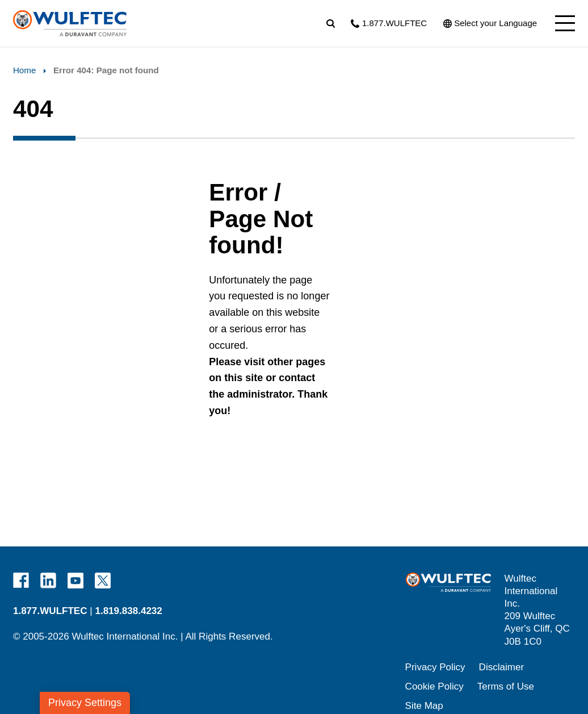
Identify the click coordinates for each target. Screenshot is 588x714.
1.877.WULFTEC (50, 611)
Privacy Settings (85, 703)
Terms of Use (506, 686)
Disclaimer (502, 667)
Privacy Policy (435, 667)
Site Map (424, 706)
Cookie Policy (434, 686)
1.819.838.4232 (128, 611)
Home (24, 70)
